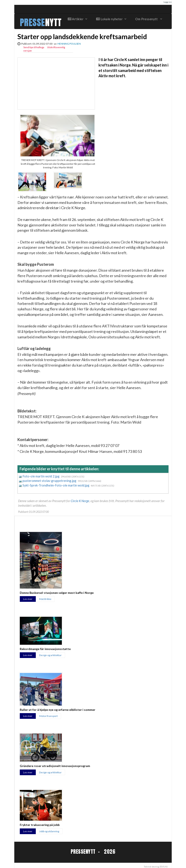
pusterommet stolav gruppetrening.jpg (50, 481)
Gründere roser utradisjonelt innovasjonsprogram (55, 766)
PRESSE (32, 22)
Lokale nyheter (111, 19)
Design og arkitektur (50, 655)
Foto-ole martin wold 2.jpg (41, 476)
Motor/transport (48, 716)
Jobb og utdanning (49, 831)
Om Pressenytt (148, 19)
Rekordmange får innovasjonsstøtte (45, 649)
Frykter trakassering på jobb (40, 825)
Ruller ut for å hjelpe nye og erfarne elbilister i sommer (58, 710)
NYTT (53, 22)
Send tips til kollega (34, 47)
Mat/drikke (45, 599)
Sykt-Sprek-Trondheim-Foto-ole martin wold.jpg (56, 485)
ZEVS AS (163, 867)
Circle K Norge (80, 501)
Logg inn (168, 2)
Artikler (77, 19)
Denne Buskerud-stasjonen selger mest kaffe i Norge (57, 593)
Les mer (28, 599)
